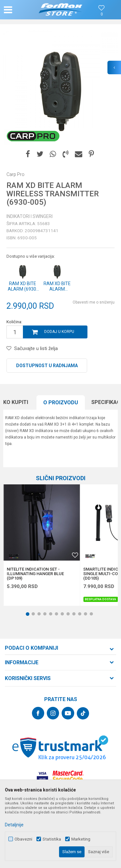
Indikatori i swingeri (30, 216)
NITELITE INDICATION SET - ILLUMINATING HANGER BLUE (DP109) (35, 574)
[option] (60, 88)
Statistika (52, 839)
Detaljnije (14, 825)
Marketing (81, 839)
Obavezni (23, 839)
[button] (21, 10)
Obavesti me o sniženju (94, 302)
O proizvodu (61, 403)
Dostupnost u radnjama (47, 366)
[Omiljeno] (102, 14)
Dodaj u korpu (59, 332)
